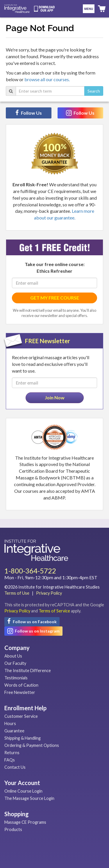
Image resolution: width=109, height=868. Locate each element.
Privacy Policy (49, 593)
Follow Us (29, 113)
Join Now (55, 397)
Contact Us (15, 767)
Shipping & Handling (23, 738)
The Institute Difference (28, 671)
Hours (10, 723)
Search (94, 91)
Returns (12, 753)
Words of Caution (21, 685)
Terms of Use (17, 593)
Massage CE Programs (25, 822)
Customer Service (21, 716)
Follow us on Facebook (32, 621)
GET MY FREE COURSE (55, 298)
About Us (13, 656)
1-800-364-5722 (30, 571)
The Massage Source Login (29, 798)
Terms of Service (54, 611)
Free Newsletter (20, 692)
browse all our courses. (47, 79)
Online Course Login (23, 791)
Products (13, 829)
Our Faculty (15, 663)
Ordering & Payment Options (32, 745)
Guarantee (14, 731)
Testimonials (16, 678)
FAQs (10, 760)
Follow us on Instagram (33, 631)
